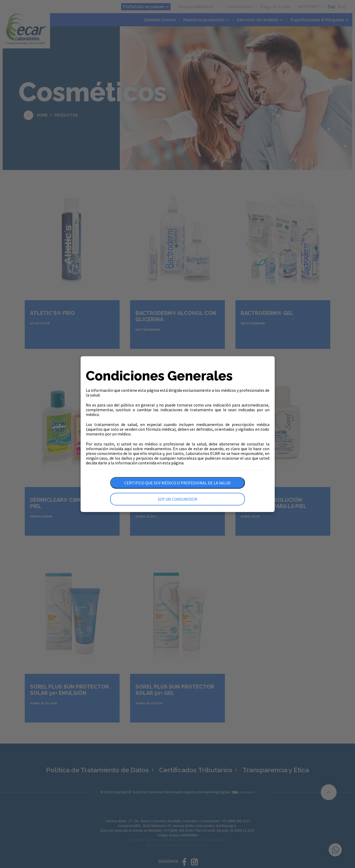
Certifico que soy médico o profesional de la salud (177, 483)
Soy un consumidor (177, 499)
